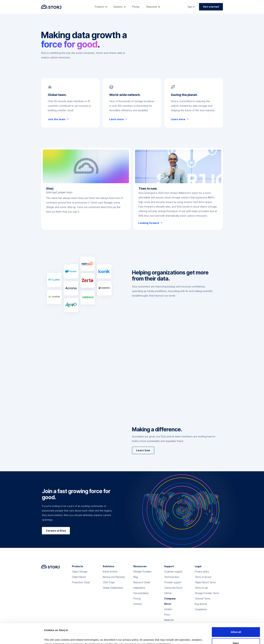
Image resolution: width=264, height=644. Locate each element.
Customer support (173, 574)
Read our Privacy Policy (59, 628)
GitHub (168, 596)
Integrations (139, 590)
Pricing (136, 7)
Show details (52, 637)
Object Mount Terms (205, 585)
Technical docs (172, 579)
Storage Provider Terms (207, 596)
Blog (136, 579)
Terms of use (201, 590)
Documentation (141, 596)
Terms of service (203, 579)
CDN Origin (109, 585)
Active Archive (110, 574)
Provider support (173, 585)
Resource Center (142, 585)
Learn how (143, 452)
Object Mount (79, 579)
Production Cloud (81, 585)
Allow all (236, 612)
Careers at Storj (56, 533)
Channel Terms (203, 601)
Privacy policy (202, 574)
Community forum (173, 590)
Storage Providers (142, 574)
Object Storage (80, 574)
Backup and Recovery (114, 579)
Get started (211, 7)
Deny (236, 623)
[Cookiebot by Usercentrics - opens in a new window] (22, 637)
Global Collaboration (113, 590)
